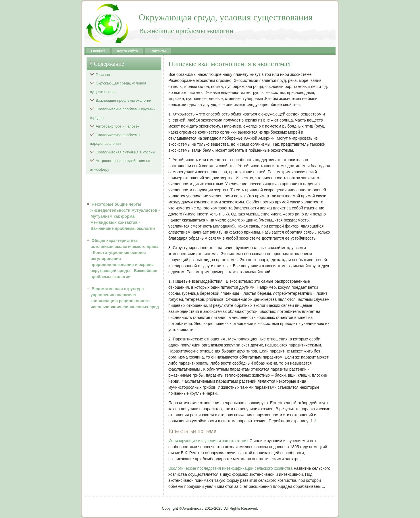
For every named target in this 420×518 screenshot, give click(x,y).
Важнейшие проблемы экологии (124, 100)
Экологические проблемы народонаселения (115, 139)
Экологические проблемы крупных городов (123, 113)
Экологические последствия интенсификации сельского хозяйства (230, 468)
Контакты (158, 51)
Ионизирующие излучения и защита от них (208, 441)
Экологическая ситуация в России (125, 152)
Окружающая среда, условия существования (118, 87)
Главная (98, 51)
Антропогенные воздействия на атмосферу (120, 165)
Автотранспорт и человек (117, 126)
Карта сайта (127, 51)
